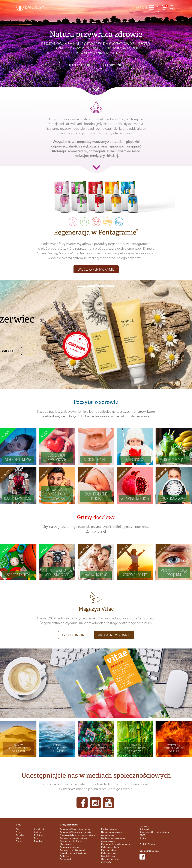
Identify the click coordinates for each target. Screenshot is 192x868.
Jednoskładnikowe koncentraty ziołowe (78, 835)
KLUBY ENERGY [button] (117, 65)
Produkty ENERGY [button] (78, 65)
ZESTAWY (106, 862)
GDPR (142, 835)
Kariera (38, 832)
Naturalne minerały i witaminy (74, 853)
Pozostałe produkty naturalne (74, 850)
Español (151, 844)
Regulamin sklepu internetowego (155, 832)
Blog (36, 838)
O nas (19, 832)
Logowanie (145, 826)
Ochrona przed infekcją (71, 841)
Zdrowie (19, 841)
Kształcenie (40, 829)
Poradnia (38, 841)
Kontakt (143, 838)
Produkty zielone (109, 829)
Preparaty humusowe (70, 847)
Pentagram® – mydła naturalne (116, 844)
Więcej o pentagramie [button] (96, 269)
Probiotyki (65, 856)
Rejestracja (145, 829)
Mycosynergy (66, 844)
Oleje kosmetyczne (110, 859)
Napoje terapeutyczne (111, 832)
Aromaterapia (108, 835)
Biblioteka (39, 835)
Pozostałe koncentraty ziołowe (74, 838)
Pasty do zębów (109, 850)
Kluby (18, 838)
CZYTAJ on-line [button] (74, 635)
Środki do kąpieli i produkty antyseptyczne (114, 840)
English (143, 844)
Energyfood (65, 859)
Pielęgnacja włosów (110, 847)
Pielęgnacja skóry (109, 853)
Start (18, 829)
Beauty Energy (108, 856)
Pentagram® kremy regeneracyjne (76, 832)
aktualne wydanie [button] (114, 635)
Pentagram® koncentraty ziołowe (75, 829)
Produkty (20, 835)
